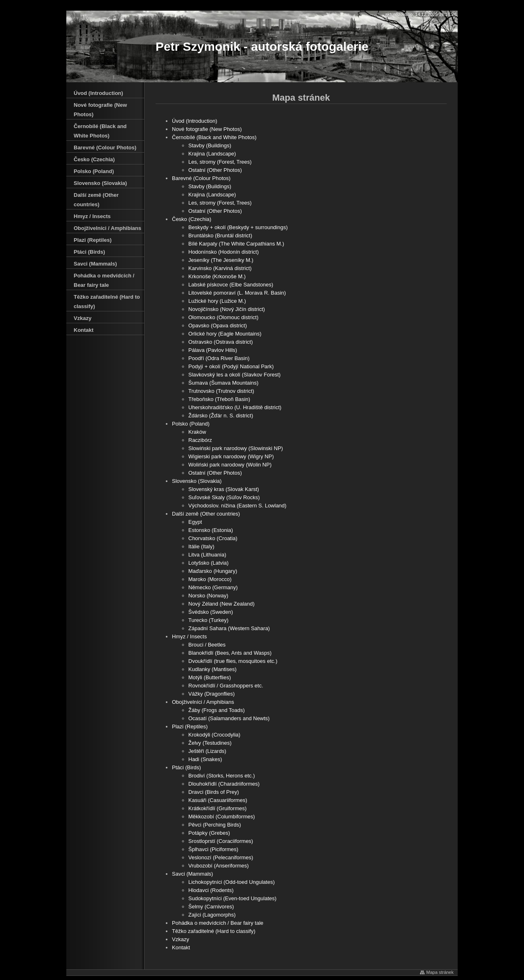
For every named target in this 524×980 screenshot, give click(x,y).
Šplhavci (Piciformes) (213, 849)
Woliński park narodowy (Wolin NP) (230, 465)
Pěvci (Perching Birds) (215, 825)
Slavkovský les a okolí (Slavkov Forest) (234, 375)
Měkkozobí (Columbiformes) (222, 817)
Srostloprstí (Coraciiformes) (221, 841)
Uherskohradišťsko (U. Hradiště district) (235, 407)
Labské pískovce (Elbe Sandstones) (231, 285)
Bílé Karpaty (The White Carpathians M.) (236, 244)
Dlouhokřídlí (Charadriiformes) (224, 784)
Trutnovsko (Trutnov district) (221, 391)
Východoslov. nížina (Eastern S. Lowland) (237, 506)
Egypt (195, 522)
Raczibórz (200, 440)
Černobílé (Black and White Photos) (214, 137)
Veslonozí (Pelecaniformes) (221, 857)
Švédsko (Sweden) (211, 612)
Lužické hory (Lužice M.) (217, 301)
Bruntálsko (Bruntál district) (220, 235)
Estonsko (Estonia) (211, 530)
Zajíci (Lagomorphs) (212, 915)
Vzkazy (181, 939)
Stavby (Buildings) (210, 145)
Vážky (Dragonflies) (211, 694)
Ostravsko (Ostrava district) (220, 342)
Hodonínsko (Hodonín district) (224, 252)
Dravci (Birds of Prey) (214, 792)
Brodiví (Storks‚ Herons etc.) (222, 776)
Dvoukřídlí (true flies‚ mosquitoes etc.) (233, 661)
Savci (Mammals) (192, 874)
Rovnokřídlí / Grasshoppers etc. (226, 686)
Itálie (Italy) (201, 546)
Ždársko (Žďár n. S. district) (221, 416)
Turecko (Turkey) (208, 620)
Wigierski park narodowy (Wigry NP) (231, 456)
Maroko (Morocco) (210, 579)
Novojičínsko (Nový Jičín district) (227, 309)
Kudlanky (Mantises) (212, 669)
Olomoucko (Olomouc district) (223, 317)
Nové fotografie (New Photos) (207, 129)
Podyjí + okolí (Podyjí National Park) (231, 366)
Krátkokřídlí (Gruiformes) (217, 808)
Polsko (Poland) (191, 424)
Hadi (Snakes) (205, 759)
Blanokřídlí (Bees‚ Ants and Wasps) (230, 653)
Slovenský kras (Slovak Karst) (224, 489)
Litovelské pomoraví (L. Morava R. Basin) (237, 293)
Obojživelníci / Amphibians (203, 702)
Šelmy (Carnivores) (211, 907)
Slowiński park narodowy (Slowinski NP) (236, 448)
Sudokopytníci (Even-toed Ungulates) (232, 898)
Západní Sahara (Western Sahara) (229, 628)
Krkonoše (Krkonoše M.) (217, 276)
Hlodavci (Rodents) (211, 890)
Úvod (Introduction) (195, 121)
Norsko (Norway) (208, 596)
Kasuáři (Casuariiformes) (218, 800)
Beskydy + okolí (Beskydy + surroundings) (238, 227)
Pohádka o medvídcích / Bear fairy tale (218, 923)
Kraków (197, 432)
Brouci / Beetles (207, 645)
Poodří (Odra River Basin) (219, 358)
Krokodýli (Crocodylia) (214, 735)
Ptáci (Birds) (186, 767)
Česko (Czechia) (192, 219)
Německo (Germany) (213, 587)
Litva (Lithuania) (207, 555)
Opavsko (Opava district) (218, 326)
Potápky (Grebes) (209, 833)
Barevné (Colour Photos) (201, 178)
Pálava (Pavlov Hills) (213, 350)
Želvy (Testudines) (210, 743)
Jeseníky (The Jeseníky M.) (221, 260)
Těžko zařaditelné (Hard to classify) (214, 931)
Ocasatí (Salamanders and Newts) (229, 718)
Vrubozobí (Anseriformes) (219, 866)
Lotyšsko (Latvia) (208, 563)
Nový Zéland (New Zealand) (221, 604)
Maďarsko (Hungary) (213, 571)
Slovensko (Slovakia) (197, 481)
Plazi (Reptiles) (190, 727)
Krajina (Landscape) (212, 154)
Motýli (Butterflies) (210, 677)
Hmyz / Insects (189, 636)
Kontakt (181, 947)
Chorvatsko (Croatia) (213, 538)
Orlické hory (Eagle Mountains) (225, 334)
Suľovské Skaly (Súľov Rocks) (224, 497)
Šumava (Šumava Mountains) (223, 383)
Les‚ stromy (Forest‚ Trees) (220, 162)
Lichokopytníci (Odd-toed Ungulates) (232, 882)
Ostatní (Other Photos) (215, 170)
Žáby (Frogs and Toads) (217, 710)
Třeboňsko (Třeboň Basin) (219, 399)
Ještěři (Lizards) (207, 751)
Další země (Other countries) (206, 514)
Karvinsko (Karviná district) (220, 268)
